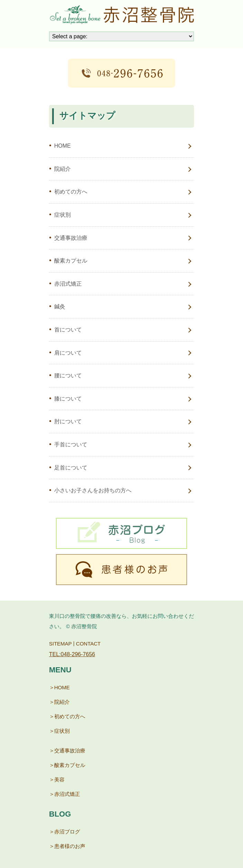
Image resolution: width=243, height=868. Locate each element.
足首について (71, 468)
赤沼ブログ (67, 832)
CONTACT (88, 643)
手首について (71, 445)
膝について (68, 399)
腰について (68, 376)
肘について (68, 421)
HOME (62, 146)
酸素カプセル (71, 261)
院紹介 (62, 169)
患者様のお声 (70, 846)
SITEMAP (60, 643)
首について (68, 330)
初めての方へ (71, 192)
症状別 (62, 215)
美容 (59, 780)
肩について (68, 353)
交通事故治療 (71, 238)
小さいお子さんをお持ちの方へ (93, 490)
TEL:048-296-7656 (72, 654)
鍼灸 (60, 307)
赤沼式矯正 (68, 284)
